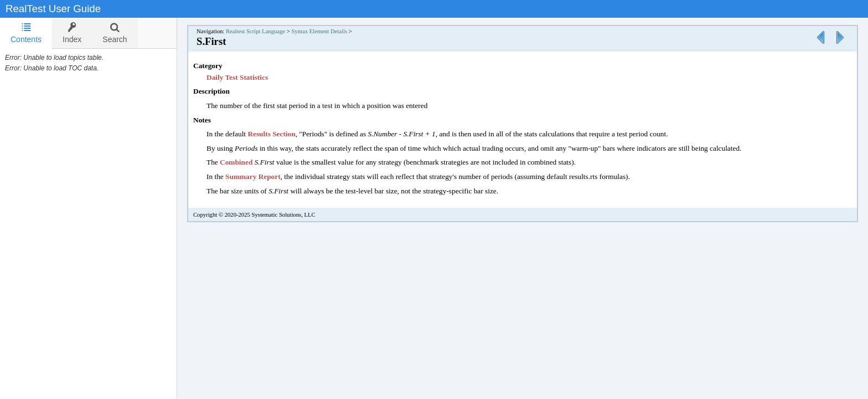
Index (72, 33)
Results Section (271, 134)
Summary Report (253, 177)
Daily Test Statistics (237, 77)
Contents (26, 33)
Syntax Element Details (319, 31)
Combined (237, 162)
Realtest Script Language (255, 31)
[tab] (26, 33)
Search (115, 33)
